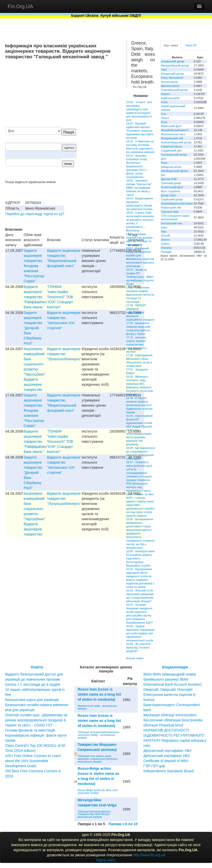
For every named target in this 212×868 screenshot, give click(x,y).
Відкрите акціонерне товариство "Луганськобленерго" (64, 354)
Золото (165, 240)
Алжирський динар (173, 61)
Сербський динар (172, 199)
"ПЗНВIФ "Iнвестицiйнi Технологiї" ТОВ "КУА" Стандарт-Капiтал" (60, 297)
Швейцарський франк (175, 171)
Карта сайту (106, 860)
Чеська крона (169, 82)
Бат (163, 175)
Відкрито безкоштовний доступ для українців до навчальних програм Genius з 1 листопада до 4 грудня (34, 679)
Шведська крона (171, 167)
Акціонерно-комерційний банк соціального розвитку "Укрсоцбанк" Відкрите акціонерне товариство (34, 369)
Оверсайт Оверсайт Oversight (168, 690)
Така (164, 70)
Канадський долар (172, 74)
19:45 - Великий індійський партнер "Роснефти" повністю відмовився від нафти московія (140, 131)
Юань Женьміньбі (172, 78)
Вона (164, 122)
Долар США (168, 195)
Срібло (165, 244)
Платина (166, 248)
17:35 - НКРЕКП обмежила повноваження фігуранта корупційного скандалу (140, 312)
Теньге (165, 118)
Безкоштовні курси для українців (32, 700)
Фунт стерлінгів (170, 191)
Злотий (165, 236)
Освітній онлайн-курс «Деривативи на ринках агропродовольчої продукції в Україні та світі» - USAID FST (36, 720)
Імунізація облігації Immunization (170, 715)
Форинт (166, 94)
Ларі (164, 231)
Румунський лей (171, 208)
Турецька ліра (170, 212)
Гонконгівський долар (174, 90)
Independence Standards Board (169, 771)
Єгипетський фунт (172, 187)
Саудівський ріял (171, 150)
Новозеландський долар (176, 142)
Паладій (166, 252)
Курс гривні (171, 45)
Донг (164, 159)
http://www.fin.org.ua (149, 855)
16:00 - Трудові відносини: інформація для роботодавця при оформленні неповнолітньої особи (140, 633)
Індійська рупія (170, 98)
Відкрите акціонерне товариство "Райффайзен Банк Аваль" (35, 297)
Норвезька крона (171, 146)
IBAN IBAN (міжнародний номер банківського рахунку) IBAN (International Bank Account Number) (173, 679)
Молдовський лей (172, 138)
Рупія (164, 102)
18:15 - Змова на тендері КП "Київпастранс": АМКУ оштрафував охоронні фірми (140, 277)
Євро (164, 227)
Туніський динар (171, 183)
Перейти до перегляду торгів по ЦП (35, 214)
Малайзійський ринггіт (175, 130)
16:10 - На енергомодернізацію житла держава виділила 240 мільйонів (139, 437)
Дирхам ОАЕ (169, 179)
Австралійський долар (175, 65)
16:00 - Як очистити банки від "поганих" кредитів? (138, 647)
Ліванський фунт (171, 126)
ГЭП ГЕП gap (154, 766)
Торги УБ (191, 45)
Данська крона (170, 86)
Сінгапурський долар (174, 155)
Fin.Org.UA (20, 6)
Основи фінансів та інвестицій (30, 730)
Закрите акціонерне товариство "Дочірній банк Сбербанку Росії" (33, 328)
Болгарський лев (171, 223)
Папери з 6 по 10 (123, 824)
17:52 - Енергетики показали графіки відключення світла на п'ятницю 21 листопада (140, 295)
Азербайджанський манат (177, 203)
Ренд (164, 163)
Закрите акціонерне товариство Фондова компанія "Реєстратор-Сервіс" (34, 266)
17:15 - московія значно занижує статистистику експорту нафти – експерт (137, 345)
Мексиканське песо (173, 134)
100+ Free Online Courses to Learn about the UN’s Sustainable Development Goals (33, 761)
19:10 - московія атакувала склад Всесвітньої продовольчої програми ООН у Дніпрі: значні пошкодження (137, 166)
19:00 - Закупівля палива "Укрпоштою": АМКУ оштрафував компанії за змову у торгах (139, 188)
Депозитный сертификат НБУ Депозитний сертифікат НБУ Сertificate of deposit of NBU (168, 756)
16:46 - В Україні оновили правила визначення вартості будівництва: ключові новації (139, 405)
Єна (163, 114)
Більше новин (135, 658)
